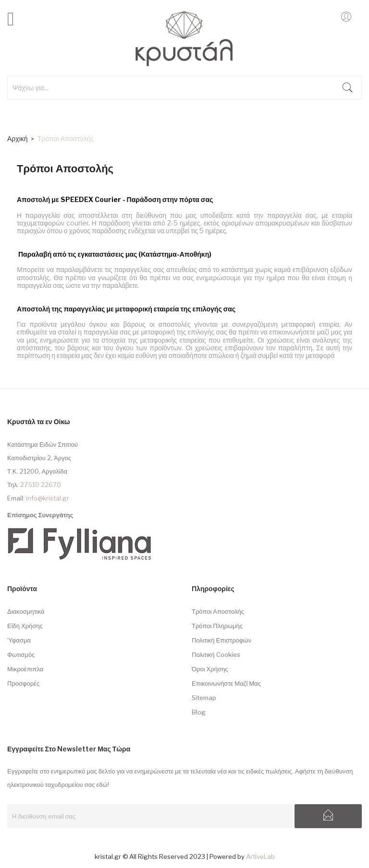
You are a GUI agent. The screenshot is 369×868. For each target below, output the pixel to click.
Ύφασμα (19, 640)
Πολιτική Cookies (216, 654)
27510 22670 (41, 485)
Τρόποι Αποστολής (218, 611)
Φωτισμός (21, 654)
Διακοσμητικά (26, 611)
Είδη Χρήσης (25, 626)
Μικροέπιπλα (25, 669)
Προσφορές (23, 683)
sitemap (204, 698)
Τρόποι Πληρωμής (217, 626)
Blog (199, 712)
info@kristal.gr (48, 498)
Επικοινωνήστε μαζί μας (226, 683)
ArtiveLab (260, 856)
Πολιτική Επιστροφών (221, 640)
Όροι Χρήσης (210, 669)
